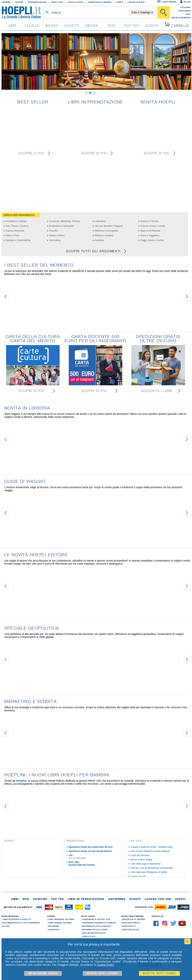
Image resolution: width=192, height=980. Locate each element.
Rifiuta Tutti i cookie (102, 973)
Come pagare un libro (60, 923)
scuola (32, 25)
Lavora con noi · (159, 899)
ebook (92, 25)
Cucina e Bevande (15, 231)
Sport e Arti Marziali (150, 231)
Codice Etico (89, 936)
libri (12, 25)
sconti (152, 25)
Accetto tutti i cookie (159, 973)
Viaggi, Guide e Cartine (152, 240)
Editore (19, 2)
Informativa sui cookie (95, 930)
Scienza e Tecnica (150, 221)
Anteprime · (118, 899)
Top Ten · (59, 899)
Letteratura (100, 221)
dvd (112, 25)
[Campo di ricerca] (90, 13)
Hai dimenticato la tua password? (21, 923)
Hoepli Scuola (76, 2)
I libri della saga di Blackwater (146, 864)
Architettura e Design (16, 221)
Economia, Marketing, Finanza (65, 221)
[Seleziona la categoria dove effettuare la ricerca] (142, 12)
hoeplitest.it (129, 926)
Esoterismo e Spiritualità (61, 226)
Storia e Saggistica (150, 236)
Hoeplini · (41, 899)
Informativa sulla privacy (97, 926)
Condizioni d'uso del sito (96, 919)
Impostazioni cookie (43, 973)
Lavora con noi (138, 876)
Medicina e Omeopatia (106, 231)
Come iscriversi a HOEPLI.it (17, 919)
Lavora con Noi (136, 2)
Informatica (55, 240)
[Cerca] (164, 12)
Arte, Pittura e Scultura (17, 226)
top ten (132, 25)
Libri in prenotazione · (87, 899)
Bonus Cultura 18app (141, 860)
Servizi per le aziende (100, 2)
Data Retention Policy (94, 933)
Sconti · (136, 899)
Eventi (120, 2)
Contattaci (54, 930)
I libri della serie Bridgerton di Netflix (149, 872)
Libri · (16, 899)
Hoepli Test (57, 2)
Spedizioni (53, 926)
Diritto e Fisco (12, 236)
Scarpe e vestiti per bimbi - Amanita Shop (152, 847)
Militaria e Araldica (104, 236)
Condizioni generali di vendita (99, 923)
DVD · (27, 899)
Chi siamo (186, 7)
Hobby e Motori (57, 236)
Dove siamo (185, 11)
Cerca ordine (169, 2)
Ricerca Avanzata (181, 18)
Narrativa (99, 240)
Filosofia (53, 231)
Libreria (6, 2)
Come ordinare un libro (61, 919)
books (52, 25)
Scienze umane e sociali (153, 226)
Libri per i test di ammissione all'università (152, 868)
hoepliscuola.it (131, 930)
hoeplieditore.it (131, 923)
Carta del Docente (140, 855)
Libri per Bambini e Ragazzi (109, 226)
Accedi (187, 2)
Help (188, 14)
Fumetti (72, 25)
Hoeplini (21, 781)
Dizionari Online (37, 2)
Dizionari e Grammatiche (18, 240)
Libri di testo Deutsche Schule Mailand (150, 851)
